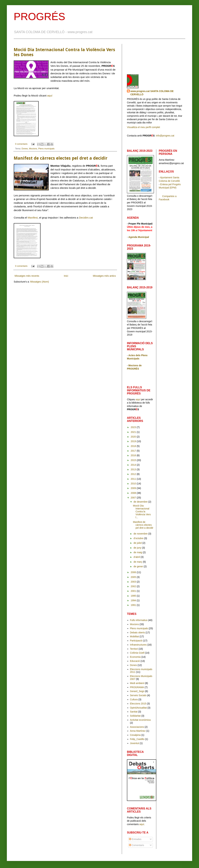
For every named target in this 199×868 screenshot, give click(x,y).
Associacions (137, 727)
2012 (134, 474)
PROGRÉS (39, 17)
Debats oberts (137, 633)
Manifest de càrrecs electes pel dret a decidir (61, 158)
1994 (134, 600)
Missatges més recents (27, 276)
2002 (134, 586)
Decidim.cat (86, 218)
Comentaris (136, 845)
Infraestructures (138, 645)
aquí (50, 96)
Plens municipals (46, 149)
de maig (138, 552)
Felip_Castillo (137, 739)
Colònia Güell (137, 653)
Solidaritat (135, 716)
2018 (134, 446)
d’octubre (139, 538)
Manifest (33, 218)
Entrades (135, 839)
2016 (134, 455)
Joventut (135, 743)
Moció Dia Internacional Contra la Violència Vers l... (142, 511)
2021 (134, 432)
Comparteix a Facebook (168, 198)
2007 (134, 498)
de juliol (138, 543)
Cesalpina (135, 735)
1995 (134, 596)
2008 (134, 493)
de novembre (141, 534)
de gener (139, 566)
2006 (134, 572)
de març (138, 562)
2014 (134, 465)
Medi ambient (137, 683)
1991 (134, 605)
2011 (134, 479)
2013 (134, 469)
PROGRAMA (137, 687)
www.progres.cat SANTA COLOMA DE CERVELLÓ (152, 93)
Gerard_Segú (137, 691)
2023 (134, 427)
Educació (135, 661)
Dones (25, 149)
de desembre (141, 502)
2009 (134, 488)
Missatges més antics (104, 276)
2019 (134, 441)
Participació (136, 641)
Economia (135, 657)
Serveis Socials (138, 695)
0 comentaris (21, 144)
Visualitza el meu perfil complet (144, 127)
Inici (66, 276)
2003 (134, 582)
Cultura (134, 699)
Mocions (33, 149)
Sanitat (134, 712)
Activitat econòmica (140, 720)
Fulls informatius (139, 620)
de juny (138, 548)
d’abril (137, 557)
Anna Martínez (138, 731)
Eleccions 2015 (138, 704)
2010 (134, 484)
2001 (134, 591)
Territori (134, 649)
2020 (134, 437)
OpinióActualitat (138, 708)
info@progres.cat (165, 136)
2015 (134, 460)
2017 (134, 451)
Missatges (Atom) (40, 282)
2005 (134, 577)
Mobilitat (134, 636)
